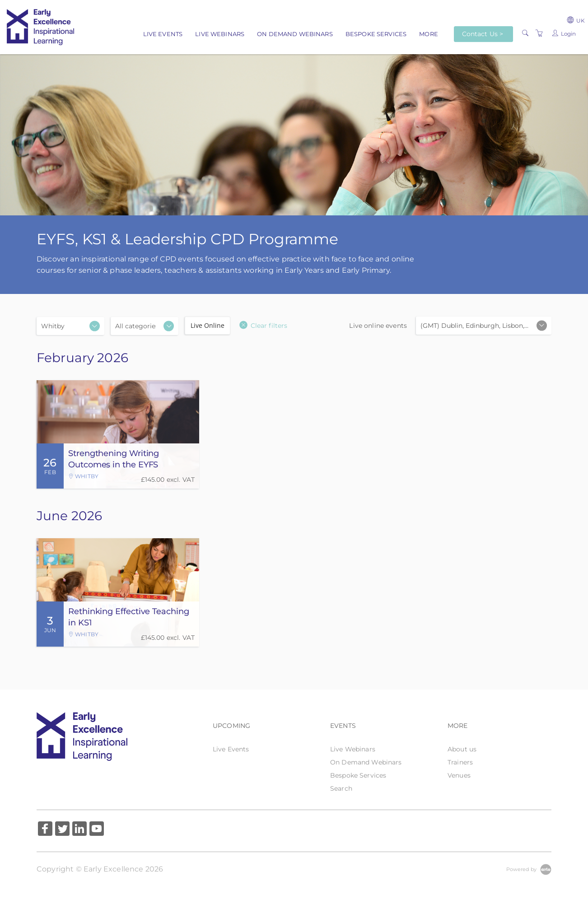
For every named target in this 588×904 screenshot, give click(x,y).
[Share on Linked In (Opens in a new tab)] (79, 830)
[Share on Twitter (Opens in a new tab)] (62, 830)
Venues (459, 775)
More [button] (429, 34)
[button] (263, 326)
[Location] (70, 326)
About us (462, 749)
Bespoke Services (376, 34)
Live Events (163, 34)
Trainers (460, 762)
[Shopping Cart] (539, 33)
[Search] (525, 33)
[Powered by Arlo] (529, 869)
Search (341, 788)
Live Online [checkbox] (208, 325)
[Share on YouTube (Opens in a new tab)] (97, 830)
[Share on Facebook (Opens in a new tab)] (45, 830)
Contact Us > (483, 34)
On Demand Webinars (295, 34)
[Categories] (145, 326)
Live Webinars (220, 34)
